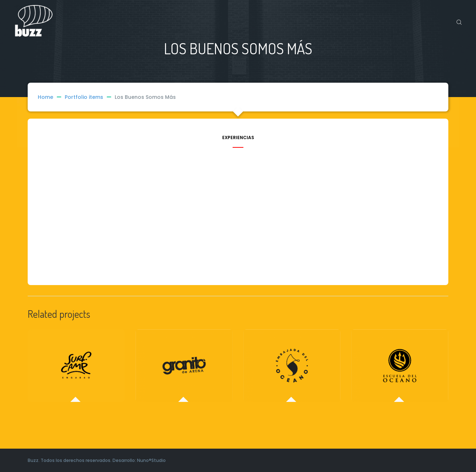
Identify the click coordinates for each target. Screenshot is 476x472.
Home (45, 97)
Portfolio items (90, 97)
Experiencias (238, 138)
